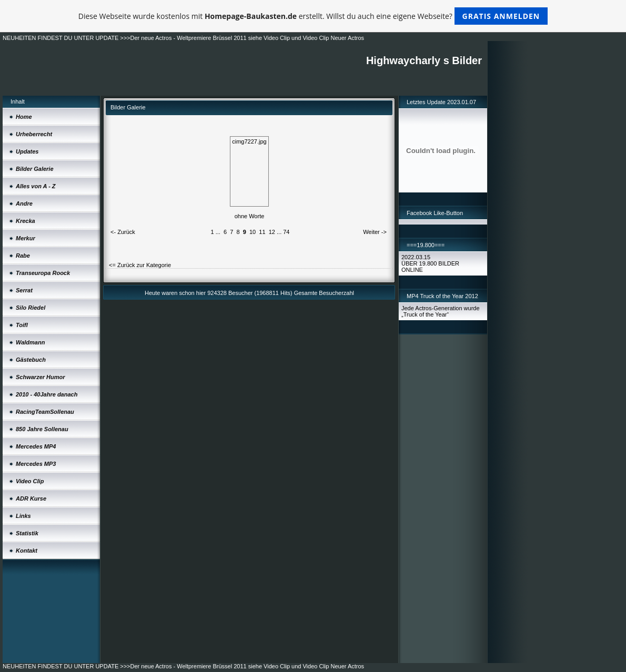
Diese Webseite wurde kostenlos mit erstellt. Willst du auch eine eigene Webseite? (313, 16)
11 (262, 232)
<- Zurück (123, 232)
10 (253, 232)
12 (272, 232)
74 (286, 232)
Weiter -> (375, 232)
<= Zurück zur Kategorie (140, 265)
